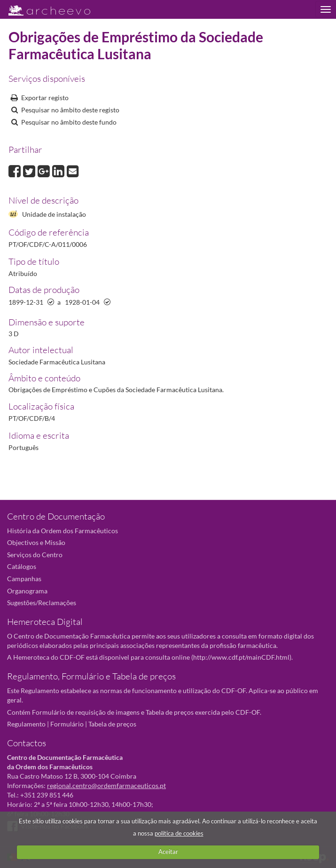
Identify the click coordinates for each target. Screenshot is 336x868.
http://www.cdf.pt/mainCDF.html (241, 657)
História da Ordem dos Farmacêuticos (63, 531)
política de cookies (179, 833)
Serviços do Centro (35, 555)
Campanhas (24, 579)
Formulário (67, 724)
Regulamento (26, 724)
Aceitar (168, 852)
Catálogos (22, 566)
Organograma (27, 591)
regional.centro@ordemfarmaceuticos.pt (106, 785)
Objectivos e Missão (36, 542)
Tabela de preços (112, 724)
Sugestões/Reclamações (42, 603)
